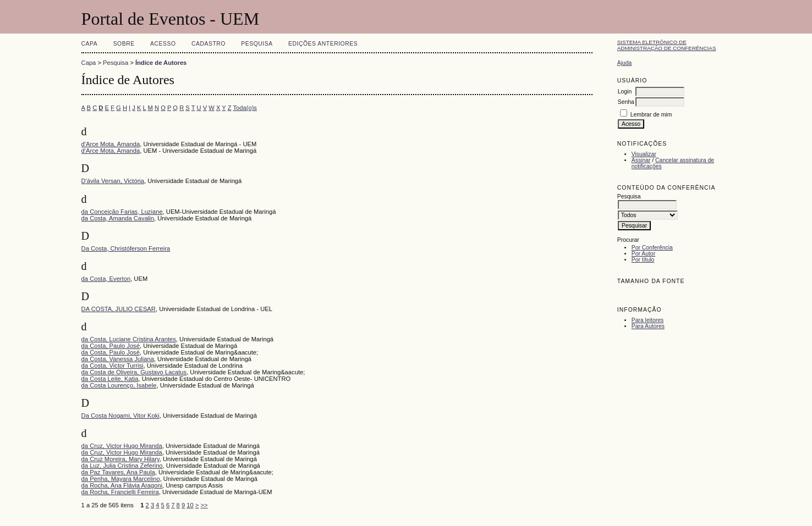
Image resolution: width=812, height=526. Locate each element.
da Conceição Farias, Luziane (122, 212)
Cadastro (209, 44)
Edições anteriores (323, 44)
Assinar (641, 160)
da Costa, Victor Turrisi (113, 366)
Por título (643, 260)
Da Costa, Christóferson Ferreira (126, 248)
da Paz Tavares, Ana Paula (118, 472)
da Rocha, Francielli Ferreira (120, 492)
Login (625, 92)
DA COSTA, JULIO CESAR (119, 309)
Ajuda (625, 63)
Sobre (124, 44)
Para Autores (648, 326)
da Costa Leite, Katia (110, 379)
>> (204, 505)
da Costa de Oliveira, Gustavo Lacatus (134, 372)
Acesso (163, 44)
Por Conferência (652, 248)
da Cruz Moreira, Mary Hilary (120, 459)
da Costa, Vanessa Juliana (118, 359)
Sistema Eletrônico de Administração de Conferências (667, 45)
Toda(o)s (245, 108)
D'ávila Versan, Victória (113, 181)
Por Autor (643, 254)
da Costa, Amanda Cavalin (118, 218)
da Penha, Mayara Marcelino (121, 479)
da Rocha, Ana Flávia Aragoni (122, 485)
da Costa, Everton (106, 279)
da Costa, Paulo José (111, 346)
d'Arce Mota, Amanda (111, 144)
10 (190, 505)
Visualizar (644, 154)
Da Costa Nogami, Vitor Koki (120, 416)
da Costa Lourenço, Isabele (119, 385)
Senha (626, 102)
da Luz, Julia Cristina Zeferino (122, 466)
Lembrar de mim (651, 115)
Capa (90, 44)
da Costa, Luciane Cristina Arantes (129, 339)
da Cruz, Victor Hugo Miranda (122, 446)
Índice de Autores (161, 63)
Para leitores (648, 320)
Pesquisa (257, 44)
